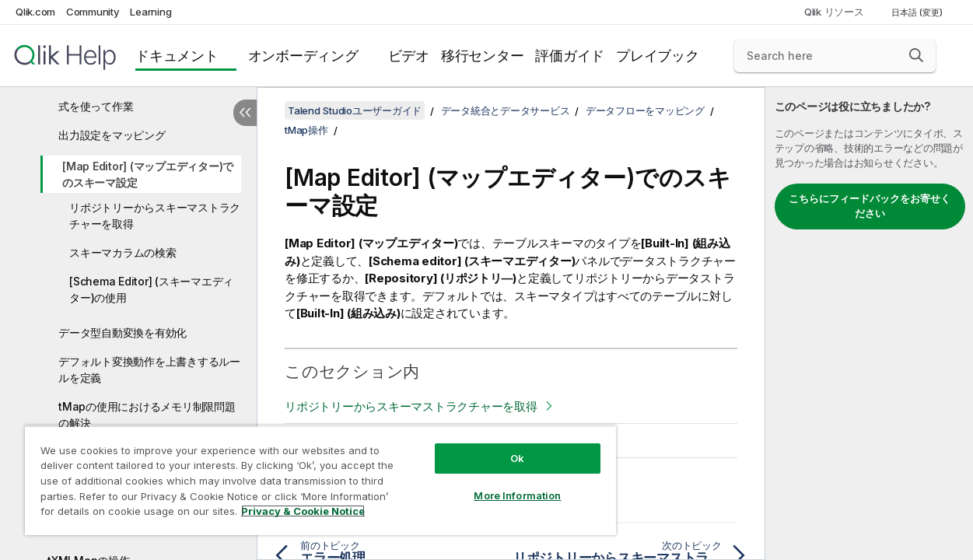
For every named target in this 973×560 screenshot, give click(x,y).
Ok (495, 446)
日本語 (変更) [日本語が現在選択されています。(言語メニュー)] (918, 12)
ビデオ (409, 56)
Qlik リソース (834, 12)
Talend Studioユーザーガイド (355, 110)
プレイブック (658, 56)
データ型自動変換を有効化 (122, 332)
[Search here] (835, 56)
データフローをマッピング (645, 110)
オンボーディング (303, 56)
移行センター (483, 56)
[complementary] (869, 324)
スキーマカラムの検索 (123, 252)
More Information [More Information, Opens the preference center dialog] (495, 484)
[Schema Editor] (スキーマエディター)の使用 (151, 289)
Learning (150, 12)
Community (93, 12)
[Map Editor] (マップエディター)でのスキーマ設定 (148, 174)
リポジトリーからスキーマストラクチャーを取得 (155, 215)
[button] (916, 55)
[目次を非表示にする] (245, 113)
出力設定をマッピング (112, 135)
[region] (307, 474)
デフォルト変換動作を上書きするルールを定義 (149, 369)
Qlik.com (35, 12)
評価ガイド (570, 56)
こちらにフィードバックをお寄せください (870, 206)
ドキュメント (177, 56)
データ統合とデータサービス (506, 110)
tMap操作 (306, 130)
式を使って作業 (96, 106)
